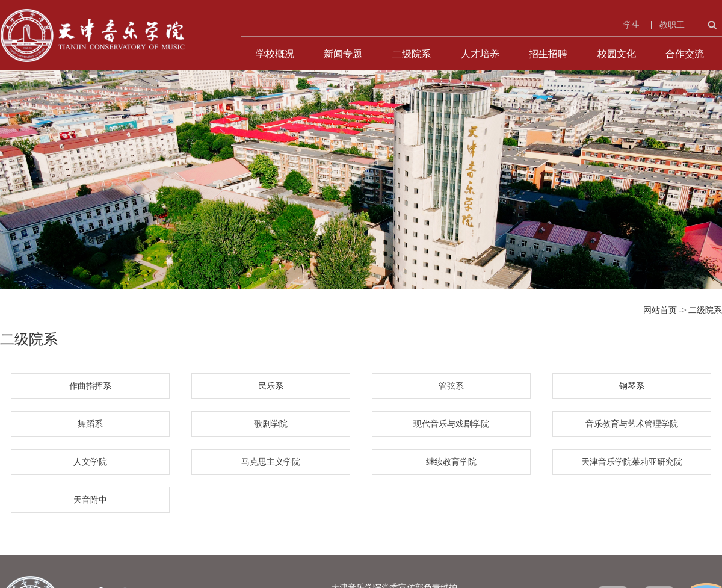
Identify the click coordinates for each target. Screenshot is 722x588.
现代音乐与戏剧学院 (451, 424)
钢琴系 (632, 386)
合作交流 (685, 54)
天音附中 (90, 500)
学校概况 (275, 54)
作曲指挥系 (90, 386)
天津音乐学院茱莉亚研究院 (632, 462)
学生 (632, 25)
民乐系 (271, 386)
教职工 (672, 25)
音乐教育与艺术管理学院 (632, 424)
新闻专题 (343, 54)
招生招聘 (548, 54)
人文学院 (90, 462)
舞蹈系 (90, 424)
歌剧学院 (271, 424)
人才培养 (480, 54)
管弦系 (451, 386)
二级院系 (412, 54)
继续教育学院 (451, 462)
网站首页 (660, 310)
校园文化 (617, 54)
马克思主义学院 (271, 462)
